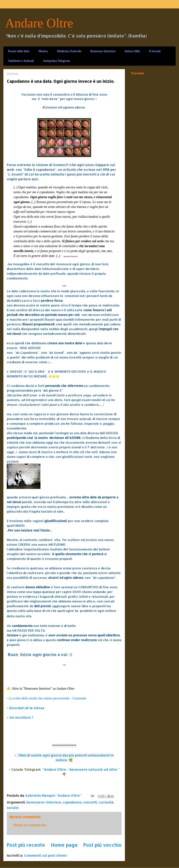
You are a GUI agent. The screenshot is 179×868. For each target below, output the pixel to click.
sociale (13, 808)
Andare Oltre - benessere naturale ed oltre (81, 769)
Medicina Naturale (69, 51)
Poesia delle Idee (19, 51)
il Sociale (155, 51)
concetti (90, 802)
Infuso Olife (132, 51)
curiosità (106, 802)
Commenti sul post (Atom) (45, 855)
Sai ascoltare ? (21, 717)
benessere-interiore (44, 802)
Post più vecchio (102, 845)
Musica (43, 51)
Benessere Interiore (103, 51)
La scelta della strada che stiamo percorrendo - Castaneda (48, 698)
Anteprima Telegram (56, 61)
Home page (64, 845)
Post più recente (26, 845)
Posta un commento (30, 825)
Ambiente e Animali (21, 61)
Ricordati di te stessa (27, 708)
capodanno (72, 802)
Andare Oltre (39, 23)
